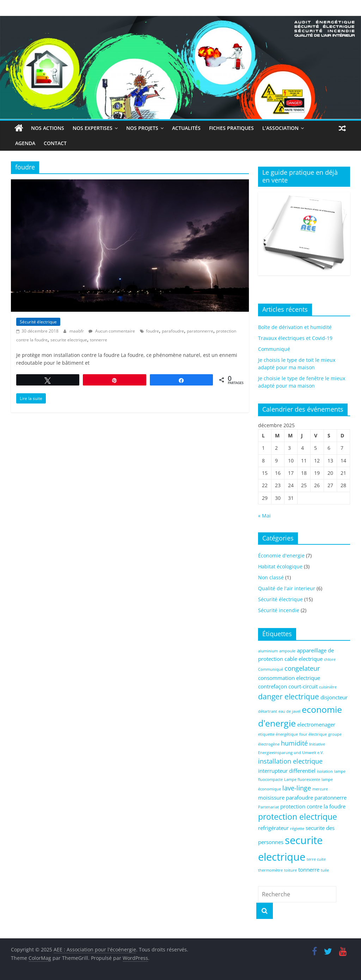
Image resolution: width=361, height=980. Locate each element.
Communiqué (274, 349)
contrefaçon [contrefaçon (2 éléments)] (273, 686)
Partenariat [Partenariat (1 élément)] (268, 807)
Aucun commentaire (112, 331)
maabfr (77, 331)
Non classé (271, 577)
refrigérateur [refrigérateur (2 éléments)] (273, 828)
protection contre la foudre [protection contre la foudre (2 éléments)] (313, 806)
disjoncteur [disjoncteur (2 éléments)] (334, 697)
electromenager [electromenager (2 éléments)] (316, 724)
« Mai (264, 516)
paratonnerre (200, 331)
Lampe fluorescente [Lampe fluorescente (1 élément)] (302, 779)
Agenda (25, 143)
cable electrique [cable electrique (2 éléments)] (304, 659)
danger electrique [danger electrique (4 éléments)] (289, 697)
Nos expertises (93, 128)
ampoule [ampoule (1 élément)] (287, 651)
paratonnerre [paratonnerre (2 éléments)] (331, 797)
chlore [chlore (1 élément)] (330, 659)
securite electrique (69, 340)
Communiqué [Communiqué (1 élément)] (271, 669)
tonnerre (99, 340)
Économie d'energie (281, 555)
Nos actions (48, 128)
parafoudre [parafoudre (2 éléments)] (299, 797)
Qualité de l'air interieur (287, 588)
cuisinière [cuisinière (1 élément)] (328, 687)
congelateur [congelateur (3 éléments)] (302, 668)
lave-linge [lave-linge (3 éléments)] (297, 788)
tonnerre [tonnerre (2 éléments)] (309, 870)
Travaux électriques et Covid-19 (295, 338)
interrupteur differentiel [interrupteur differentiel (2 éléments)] (287, 771)
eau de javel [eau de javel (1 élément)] (289, 711)
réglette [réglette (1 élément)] (297, 829)
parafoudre (173, 331)
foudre (152, 331)
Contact (55, 143)
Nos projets (142, 128)
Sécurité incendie (279, 610)
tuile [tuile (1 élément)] (325, 870)
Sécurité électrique (38, 322)
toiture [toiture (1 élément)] (290, 870)
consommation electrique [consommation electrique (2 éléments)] (289, 678)
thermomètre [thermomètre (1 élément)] (270, 870)
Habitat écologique (280, 566)
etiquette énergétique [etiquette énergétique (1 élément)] (278, 734)
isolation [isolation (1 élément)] (325, 771)
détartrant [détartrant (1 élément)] (268, 711)
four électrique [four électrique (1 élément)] (313, 734)
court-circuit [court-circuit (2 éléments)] (303, 686)
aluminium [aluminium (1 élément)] (268, 651)
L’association (280, 128)
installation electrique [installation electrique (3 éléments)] (290, 761)
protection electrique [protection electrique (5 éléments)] (298, 817)
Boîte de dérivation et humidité (295, 327)
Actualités (186, 128)
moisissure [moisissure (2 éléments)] (271, 797)
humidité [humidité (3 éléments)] (294, 743)
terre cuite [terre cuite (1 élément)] (316, 859)
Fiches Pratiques (231, 128)
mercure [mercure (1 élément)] (320, 789)
